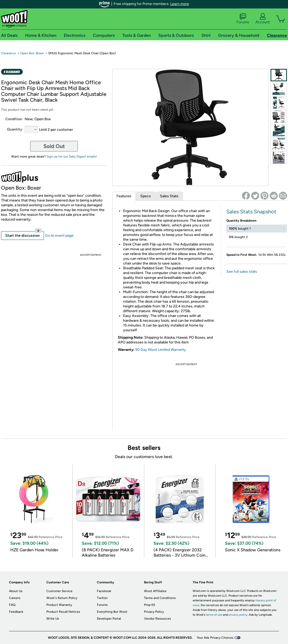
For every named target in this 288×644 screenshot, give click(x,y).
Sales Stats (169, 196)
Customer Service (59, 591)
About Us (16, 591)
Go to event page (59, 236)
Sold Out (54, 146)
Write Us (53, 619)
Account (263, 19)
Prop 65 (150, 605)
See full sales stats (242, 272)
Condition (14, 119)
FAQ (12, 605)
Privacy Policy (154, 612)
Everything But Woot (112, 612)
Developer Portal (109, 619)
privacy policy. (238, 615)
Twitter (102, 598)
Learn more (180, 4)
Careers (15, 598)
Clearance (8, 53)
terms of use (214, 615)
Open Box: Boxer (32, 53)
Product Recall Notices (63, 612)
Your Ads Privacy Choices (215, 638)
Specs (146, 196)
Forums (243, 19)
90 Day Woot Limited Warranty (161, 350)
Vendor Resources (157, 619)
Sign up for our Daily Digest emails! (72, 156)
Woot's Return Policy (62, 598)
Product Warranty (59, 605)
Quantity (15, 129)
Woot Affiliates (155, 591)
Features (124, 196)
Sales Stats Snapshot (251, 212)
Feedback (16, 612)
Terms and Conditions (160, 598)
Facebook (104, 591)
